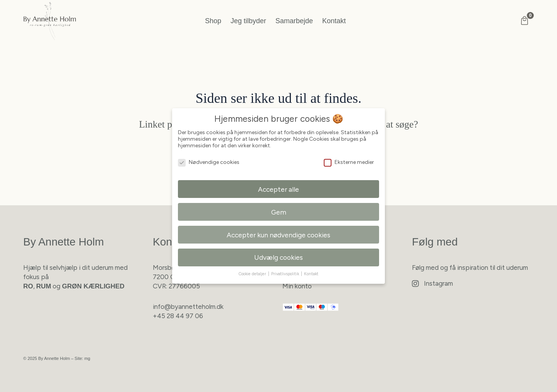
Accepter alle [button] (278, 189)
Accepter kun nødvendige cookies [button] (278, 235)
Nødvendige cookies (209, 162)
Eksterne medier (349, 162)
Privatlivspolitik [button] (286, 274)
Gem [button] (279, 212)
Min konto (297, 286)
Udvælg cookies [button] (278, 257)
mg (87, 358)
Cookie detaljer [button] (253, 274)
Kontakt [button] (311, 274)
